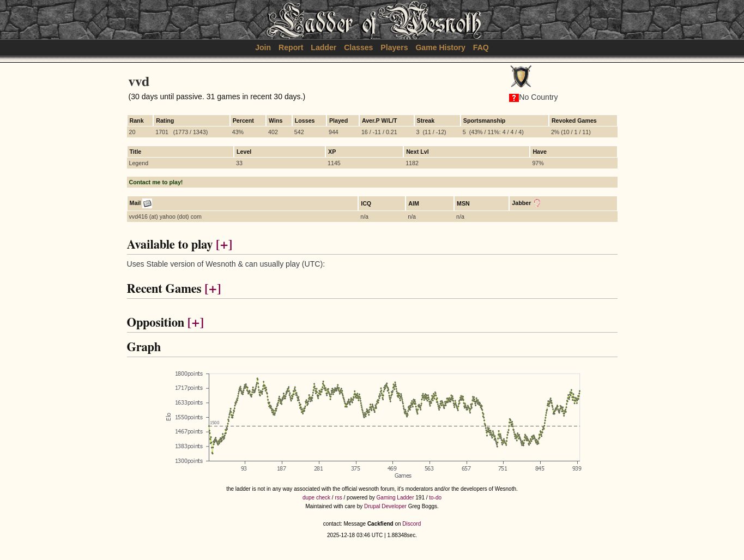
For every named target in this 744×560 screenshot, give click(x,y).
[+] (224, 245)
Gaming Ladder (395, 498)
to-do (435, 498)
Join (263, 47)
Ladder (323, 47)
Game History (440, 47)
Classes (358, 47)
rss (338, 498)
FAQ (481, 47)
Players (394, 47)
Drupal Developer (385, 506)
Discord (412, 524)
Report (291, 47)
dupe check (316, 498)
